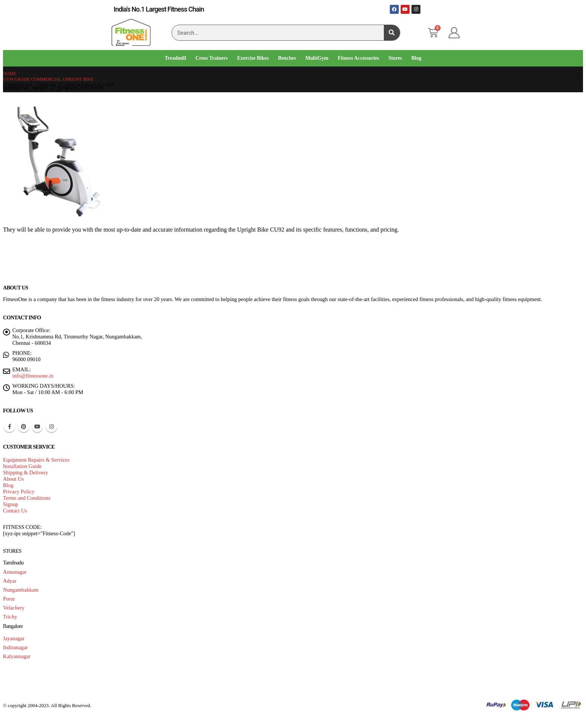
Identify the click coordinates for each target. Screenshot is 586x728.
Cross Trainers (212, 58)
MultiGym (317, 58)
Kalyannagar (17, 656)
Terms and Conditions (27, 498)
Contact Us (15, 511)
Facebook (9, 427)
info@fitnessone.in (33, 376)
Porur (9, 599)
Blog (417, 58)
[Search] (392, 33)
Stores (395, 58)
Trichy (10, 617)
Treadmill (175, 58)
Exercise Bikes (253, 58)
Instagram (52, 427)
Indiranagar (15, 647)
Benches (287, 58)
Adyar (10, 581)
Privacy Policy (19, 492)
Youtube (37, 427)
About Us (13, 479)
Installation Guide (22, 466)
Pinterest (24, 427)
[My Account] (454, 33)
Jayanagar (14, 638)
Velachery (14, 608)
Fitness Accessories (359, 58)
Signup (11, 504)
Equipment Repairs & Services (36, 460)
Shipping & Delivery (26, 473)
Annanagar (15, 572)
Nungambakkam (21, 590)
